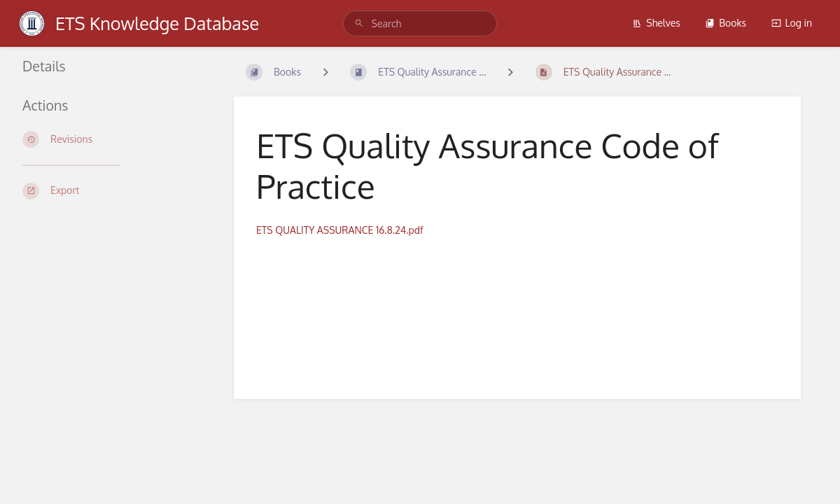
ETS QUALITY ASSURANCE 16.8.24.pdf (340, 230)
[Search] (359, 23)
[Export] (111, 191)
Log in (792, 23)
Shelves (656, 23)
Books (726, 23)
